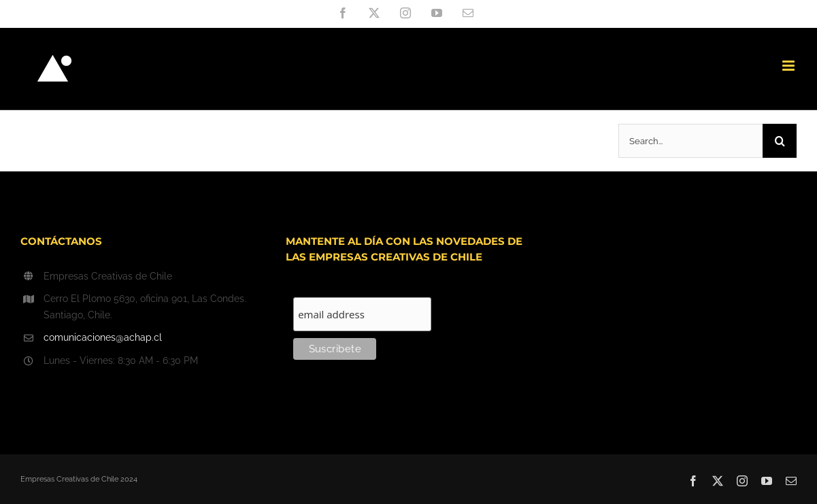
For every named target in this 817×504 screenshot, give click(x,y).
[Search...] (690, 141)
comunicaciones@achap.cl (103, 337)
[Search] (780, 141)
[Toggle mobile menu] (789, 66)
